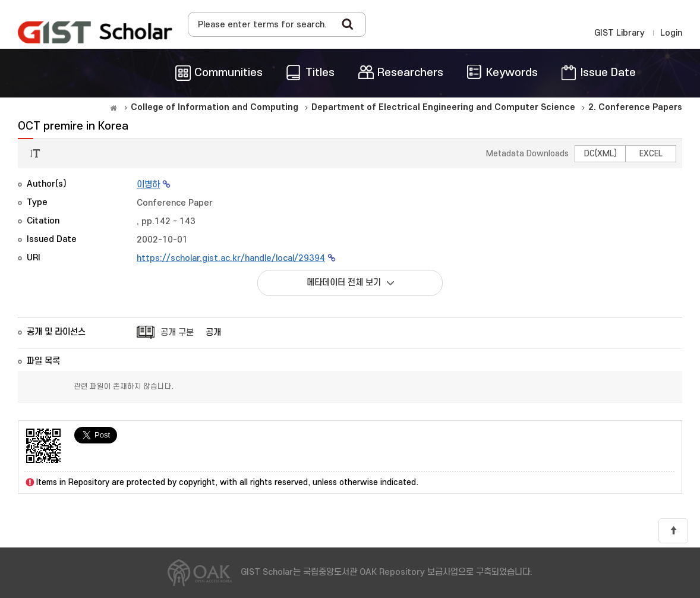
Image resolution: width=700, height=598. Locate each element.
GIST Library (619, 33)
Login (671, 33)
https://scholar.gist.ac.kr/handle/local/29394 (231, 258)
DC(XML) (600, 154)
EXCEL (651, 154)
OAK (95, 32)
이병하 (148, 185)
